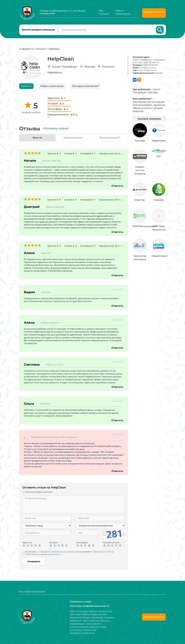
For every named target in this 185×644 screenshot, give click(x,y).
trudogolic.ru (26, 50)
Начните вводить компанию (38, 31)
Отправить (34, 563)
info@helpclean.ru (148, 69)
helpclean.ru (55, 74)
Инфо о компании (52, 88)
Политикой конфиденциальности (43, 556)
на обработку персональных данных (56, 553)
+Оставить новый (55, 130)
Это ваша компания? (86, 88)
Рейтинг (26, 88)
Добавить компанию (154, 12)
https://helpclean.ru (148, 72)
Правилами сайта (102, 553)
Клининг (41, 50)
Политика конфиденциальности (89, 606)
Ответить (117, 187)
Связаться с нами (80, 602)
